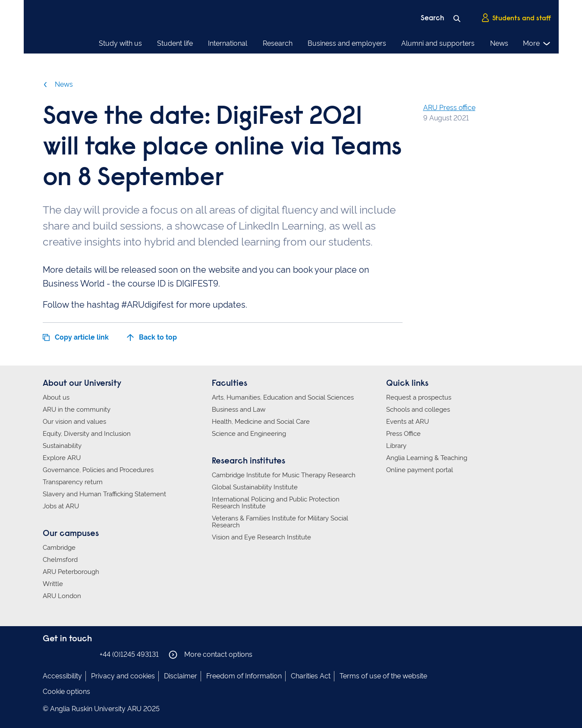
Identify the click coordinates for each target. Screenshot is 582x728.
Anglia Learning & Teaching (427, 458)
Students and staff (516, 18)
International (228, 43)
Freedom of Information (244, 676)
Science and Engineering (249, 434)
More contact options (211, 655)
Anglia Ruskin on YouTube (87, 654)
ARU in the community (77, 410)
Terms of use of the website (383, 676)
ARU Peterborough (71, 572)
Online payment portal (420, 470)
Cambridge (59, 548)
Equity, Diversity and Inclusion (87, 434)
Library (396, 446)
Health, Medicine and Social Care (261, 422)
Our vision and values (74, 422)
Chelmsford (60, 560)
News (499, 43)
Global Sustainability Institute (255, 487)
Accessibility (62, 676)
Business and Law (239, 410)
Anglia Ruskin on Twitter (74, 654)
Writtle (53, 584)
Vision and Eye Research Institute (261, 537)
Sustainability (62, 446)
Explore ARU (62, 458)
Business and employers (347, 43)
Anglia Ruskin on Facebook (48, 654)
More (537, 44)
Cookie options (66, 692)
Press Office (403, 434)
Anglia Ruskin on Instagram (61, 654)
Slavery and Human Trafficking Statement (104, 494)
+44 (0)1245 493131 (129, 654)
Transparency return (73, 482)
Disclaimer (181, 676)
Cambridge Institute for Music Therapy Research (284, 475)
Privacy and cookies (123, 676)
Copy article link (76, 337)
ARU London (62, 596)
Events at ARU (407, 422)
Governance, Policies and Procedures (98, 470)
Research (278, 43)
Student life (175, 43)
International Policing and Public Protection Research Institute (276, 503)
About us (56, 397)
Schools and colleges (418, 410)
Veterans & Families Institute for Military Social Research (280, 522)
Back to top (152, 337)
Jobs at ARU (61, 506)
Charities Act (311, 676)
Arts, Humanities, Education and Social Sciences (283, 397)
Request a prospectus (419, 397)
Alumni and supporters (438, 43)
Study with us (120, 43)
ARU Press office (449, 108)
